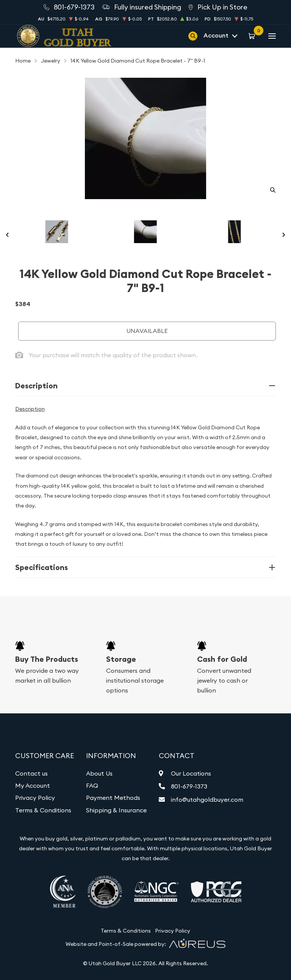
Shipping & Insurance (116, 810)
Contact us (31, 773)
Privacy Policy (35, 798)
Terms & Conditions (43, 810)
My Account (33, 785)
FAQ (92, 785)
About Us (99, 773)
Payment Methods (113, 798)
